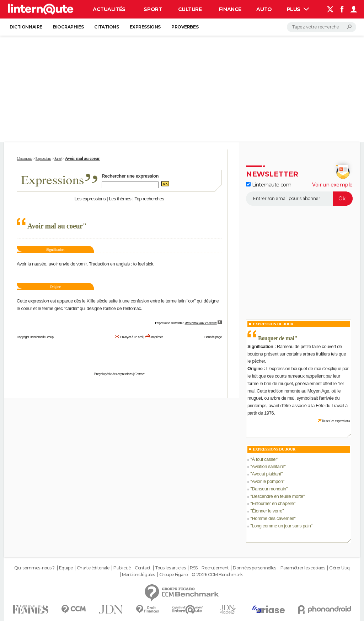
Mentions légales (138, 575)
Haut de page (213, 337)
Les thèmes (120, 199)
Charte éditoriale (93, 568)
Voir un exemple (332, 185)
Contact (139, 374)
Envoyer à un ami (131, 337)
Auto (264, 9)
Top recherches (149, 199)
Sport (153, 9)
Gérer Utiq (339, 568)
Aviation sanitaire (268, 466)
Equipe (66, 568)
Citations (106, 27)
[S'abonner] (299, 199)
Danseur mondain (269, 489)
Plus (298, 9)
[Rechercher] (322, 27)
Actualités (109, 9)
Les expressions (90, 199)
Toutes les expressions (336, 421)
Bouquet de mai (276, 338)
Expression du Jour (273, 324)
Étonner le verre (267, 511)
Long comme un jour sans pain (281, 526)
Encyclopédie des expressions (113, 374)
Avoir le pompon (267, 481)
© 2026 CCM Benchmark (217, 575)
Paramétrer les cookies (303, 568)
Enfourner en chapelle (273, 503)
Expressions (145, 27)
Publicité (122, 568)
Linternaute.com (269, 185)
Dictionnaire (26, 27)
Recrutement (215, 568)
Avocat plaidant (266, 474)
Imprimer (157, 337)
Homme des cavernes (273, 518)
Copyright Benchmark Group (35, 337)
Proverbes (185, 27)
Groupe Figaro (173, 575)
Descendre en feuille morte (277, 496)
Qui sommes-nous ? (34, 568)
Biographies (68, 27)
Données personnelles (255, 568)
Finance (230, 9)
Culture (190, 9)
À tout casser (264, 459)
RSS (194, 568)
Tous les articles (170, 568)
